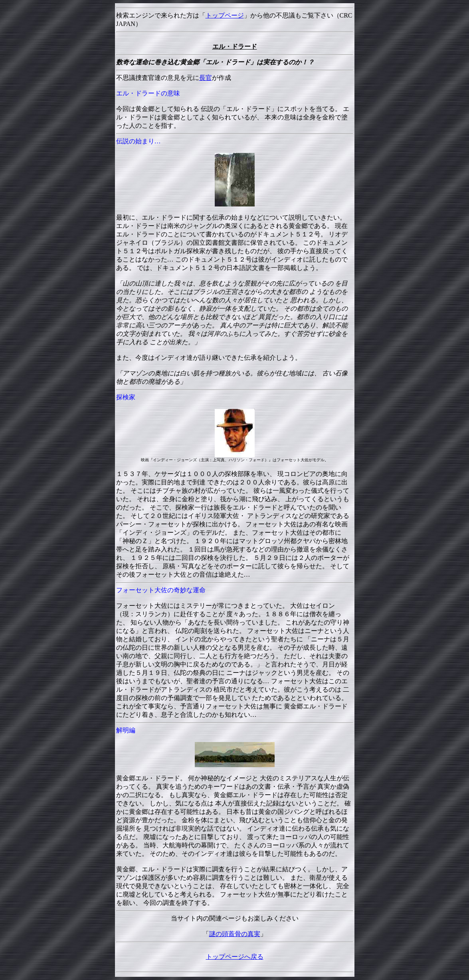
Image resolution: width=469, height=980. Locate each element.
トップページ (225, 15)
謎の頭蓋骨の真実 (235, 934)
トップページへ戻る (235, 957)
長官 (206, 78)
